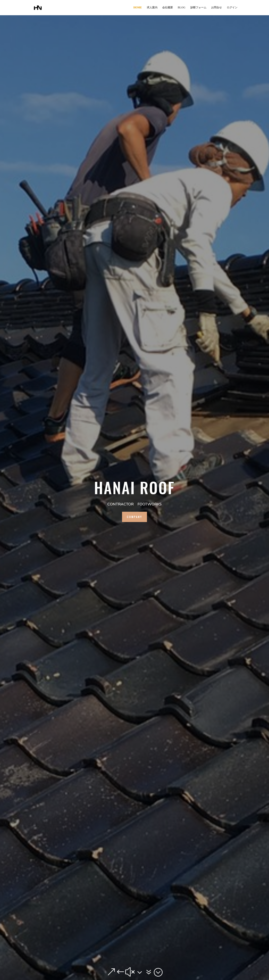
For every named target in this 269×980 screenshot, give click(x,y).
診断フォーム (198, 8)
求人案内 (152, 8)
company (134, 517)
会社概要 (168, 8)
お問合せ (216, 8)
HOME (138, 8)
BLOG (182, 8)
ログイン (232, 8)
